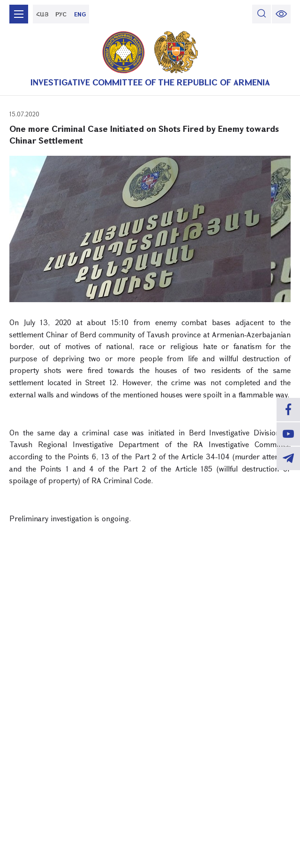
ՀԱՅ (42, 14)
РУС (61, 14)
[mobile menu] (19, 14)
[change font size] (281, 14)
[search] (262, 14)
